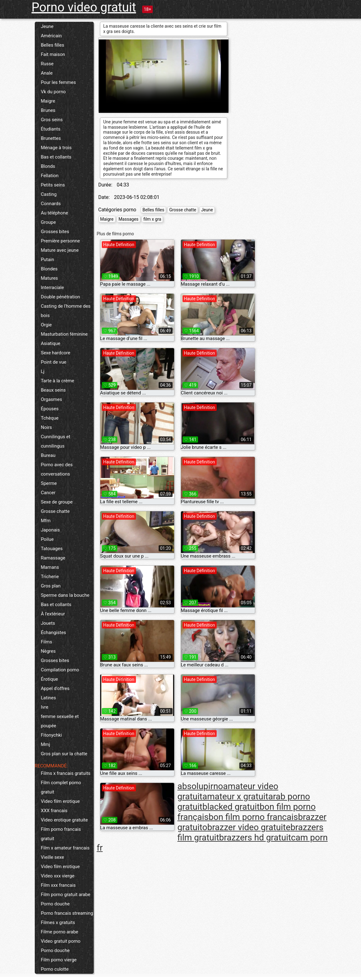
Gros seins (52, 120)
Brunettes (51, 138)
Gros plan (51, 586)
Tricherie (50, 577)
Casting (49, 194)
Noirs (47, 427)
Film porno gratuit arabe (66, 895)
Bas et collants (56, 157)
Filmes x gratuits (58, 922)
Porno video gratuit (84, 7)
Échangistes (54, 633)
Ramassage (53, 558)
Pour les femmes (59, 82)
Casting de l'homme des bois (66, 311)
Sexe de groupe (57, 502)
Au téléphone (55, 213)
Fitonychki (52, 735)
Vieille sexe (53, 857)
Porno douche (55, 904)
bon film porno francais (253, 817)
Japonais (50, 530)
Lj (43, 371)
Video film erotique (60, 801)
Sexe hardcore (56, 353)
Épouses (50, 409)
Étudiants (51, 129)
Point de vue (54, 362)
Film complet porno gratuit (61, 787)
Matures (50, 278)
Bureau (48, 455)
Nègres (48, 651)
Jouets (48, 623)
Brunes (48, 110)
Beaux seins (53, 390)
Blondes (49, 269)
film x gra (152, 219)
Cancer (48, 493)
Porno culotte (55, 969)
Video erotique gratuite (64, 820)
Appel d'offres (55, 688)
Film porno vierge (59, 960)
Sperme (49, 483)
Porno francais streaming (67, 913)
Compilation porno (60, 670)
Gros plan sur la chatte (64, 754)
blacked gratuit (231, 807)
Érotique (50, 679)
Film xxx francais (58, 885)
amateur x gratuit (235, 796)
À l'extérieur (53, 614)
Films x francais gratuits (66, 773)
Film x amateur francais (65, 848)
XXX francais (54, 811)
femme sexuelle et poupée (60, 721)
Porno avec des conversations (57, 469)
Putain (48, 260)
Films (47, 642)
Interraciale (53, 288)
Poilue (47, 539)
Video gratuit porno (61, 941)
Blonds (48, 166)
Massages (129, 219)
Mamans (50, 567)
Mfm (46, 521)
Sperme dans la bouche (65, 595)
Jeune (47, 26)
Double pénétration (61, 297)
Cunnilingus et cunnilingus (56, 441)
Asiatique (51, 343)
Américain (52, 36)
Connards (51, 204)
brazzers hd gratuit (255, 837)
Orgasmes (52, 399)
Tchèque (50, 418)
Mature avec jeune (60, 250)
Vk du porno (53, 92)
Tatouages (52, 549)
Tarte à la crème (58, 381)
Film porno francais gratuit (61, 834)
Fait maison (53, 54)
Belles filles (53, 45)
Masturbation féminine (64, 334)
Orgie (46, 325)
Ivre (45, 707)
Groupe (48, 222)
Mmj (46, 744)
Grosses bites (55, 232)
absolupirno (200, 786)
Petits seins (53, 185)
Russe (47, 64)
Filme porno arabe (60, 932)
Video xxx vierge (58, 876)
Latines (49, 698)
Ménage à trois (56, 148)
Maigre (48, 101)
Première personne (61, 241)
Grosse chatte (55, 511)
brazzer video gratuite (249, 827)
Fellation (50, 176)
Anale (47, 73)
